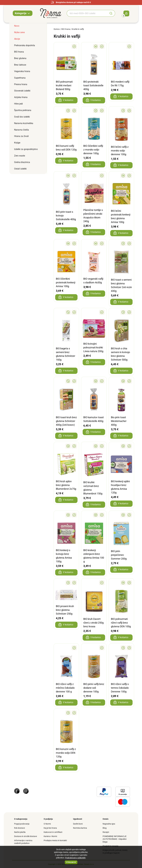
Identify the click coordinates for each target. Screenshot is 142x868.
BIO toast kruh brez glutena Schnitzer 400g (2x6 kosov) (66, 421)
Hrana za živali (21, 136)
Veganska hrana (22, 71)
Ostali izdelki (20, 169)
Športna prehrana (23, 110)
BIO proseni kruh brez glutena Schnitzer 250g (65, 610)
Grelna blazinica (22, 162)
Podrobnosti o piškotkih (75, 858)
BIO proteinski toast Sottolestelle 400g (93, 85)
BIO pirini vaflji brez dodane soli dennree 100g (94, 688)
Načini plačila (20, 832)
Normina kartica (80, 828)
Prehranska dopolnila (25, 45)
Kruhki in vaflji (78, 29)
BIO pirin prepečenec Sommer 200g (119, 555)
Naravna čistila (21, 130)
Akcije (17, 39)
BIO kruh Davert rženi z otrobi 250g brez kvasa (93, 623)
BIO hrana (19, 52)
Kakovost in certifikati (53, 832)
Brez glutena (20, 58)
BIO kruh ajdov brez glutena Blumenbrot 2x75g (66, 485)
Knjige (17, 143)
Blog (105, 828)
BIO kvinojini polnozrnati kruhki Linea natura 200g (93, 347)
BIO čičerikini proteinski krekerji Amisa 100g (66, 282)
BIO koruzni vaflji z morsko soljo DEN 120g (66, 753)
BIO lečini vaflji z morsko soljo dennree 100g (120, 151)
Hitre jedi (18, 104)
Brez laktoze (20, 65)
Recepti (106, 832)
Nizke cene (19, 32)
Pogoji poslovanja (22, 824)
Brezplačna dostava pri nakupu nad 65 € (71, 2)
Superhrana (20, 78)
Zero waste (20, 156)
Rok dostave (19, 828)
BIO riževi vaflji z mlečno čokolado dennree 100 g (65, 688)
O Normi (47, 824)
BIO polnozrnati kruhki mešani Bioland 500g (64, 85)
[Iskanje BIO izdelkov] (87, 13)
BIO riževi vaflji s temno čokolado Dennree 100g (120, 688)
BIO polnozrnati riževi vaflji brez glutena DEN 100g (121, 623)
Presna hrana (21, 84)
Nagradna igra (109, 824)
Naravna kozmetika (24, 123)
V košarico (66, 100)
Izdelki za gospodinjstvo (26, 149)
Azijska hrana (21, 97)
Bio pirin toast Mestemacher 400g (119, 421)
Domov (57, 29)
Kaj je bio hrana (50, 828)
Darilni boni (78, 824)
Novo (17, 26)
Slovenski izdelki (22, 91)
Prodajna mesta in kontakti (55, 840)
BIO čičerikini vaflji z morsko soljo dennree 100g (93, 150)
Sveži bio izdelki (22, 117)
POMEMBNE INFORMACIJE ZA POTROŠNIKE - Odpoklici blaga (115, 839)
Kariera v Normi (50, 836)
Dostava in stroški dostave (26, 836)
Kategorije (23, 13)
